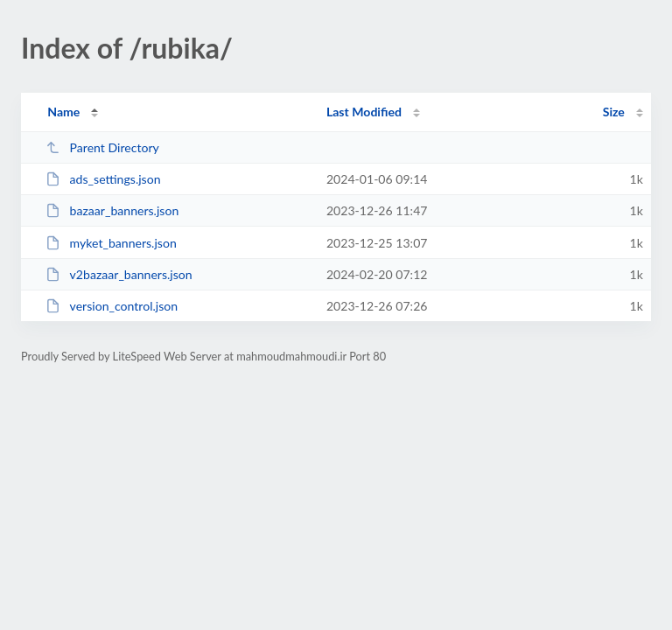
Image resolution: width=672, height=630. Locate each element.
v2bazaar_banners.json (119, 274)
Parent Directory (102, 147)
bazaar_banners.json (112, 210)
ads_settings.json (103, 179)
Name (63, 112)
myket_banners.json (111, 243)
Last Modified (364, 112)
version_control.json (112, 306)
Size (614, 112)
